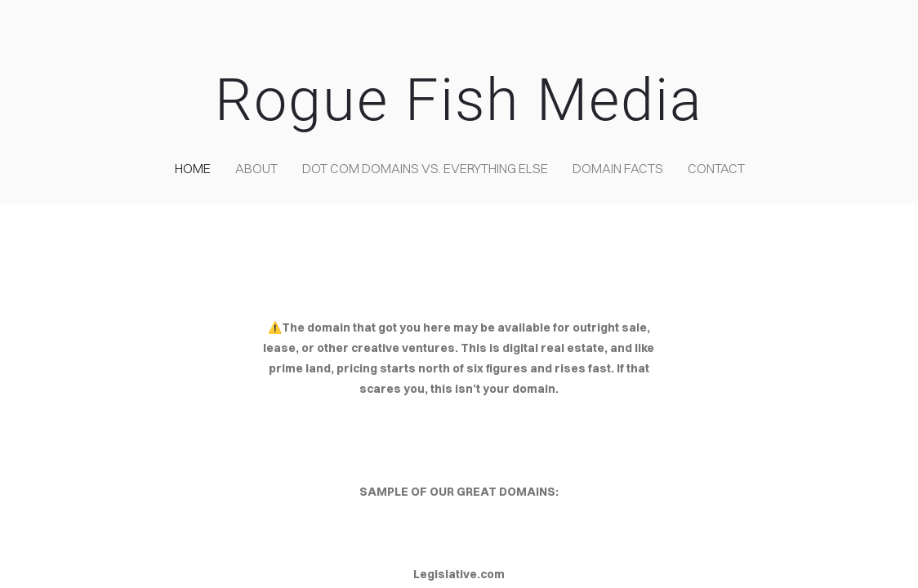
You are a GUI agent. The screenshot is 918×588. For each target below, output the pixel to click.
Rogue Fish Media (459, 100)
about (256, 168)
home (193, 168)
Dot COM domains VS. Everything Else (425, 168)
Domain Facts (618, 168)
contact (716, 168)
